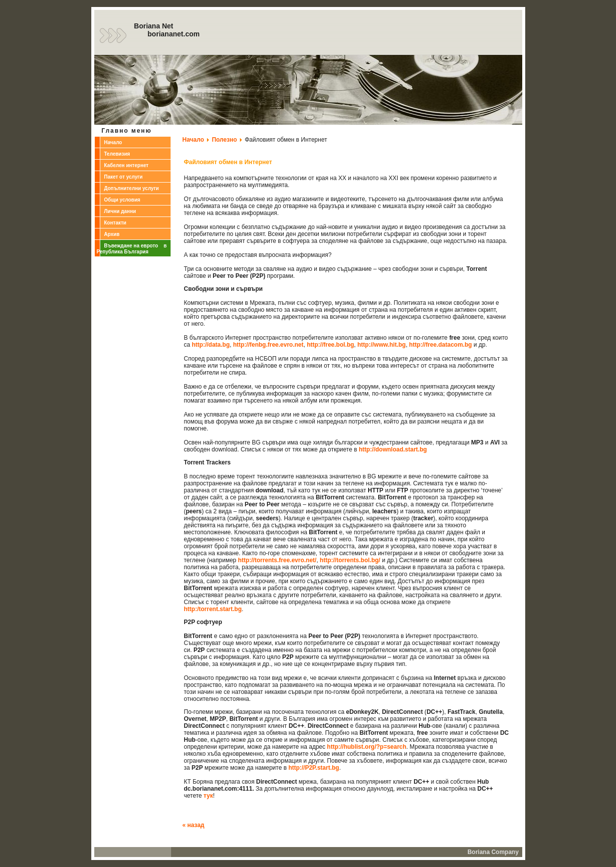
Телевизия (117, 154)
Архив (112, 234)
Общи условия (122, 200)
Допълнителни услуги (132, 188)
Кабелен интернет (126, 165)
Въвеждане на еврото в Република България (132, 249)
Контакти (115, 223)
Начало (113, 142)
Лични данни (120, 211)
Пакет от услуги (123, 177)
